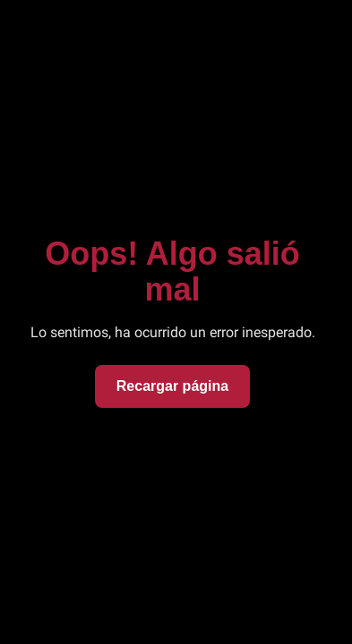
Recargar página (172, 386)
